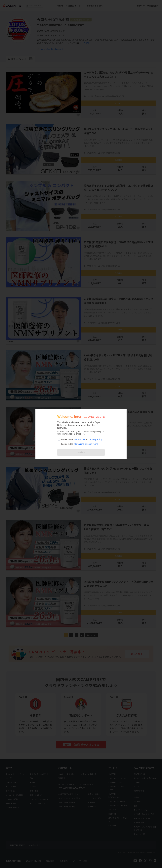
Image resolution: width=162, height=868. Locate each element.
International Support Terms (86, 444)
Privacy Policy (96, 439)
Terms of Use (79, 439)
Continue (81, 452)
